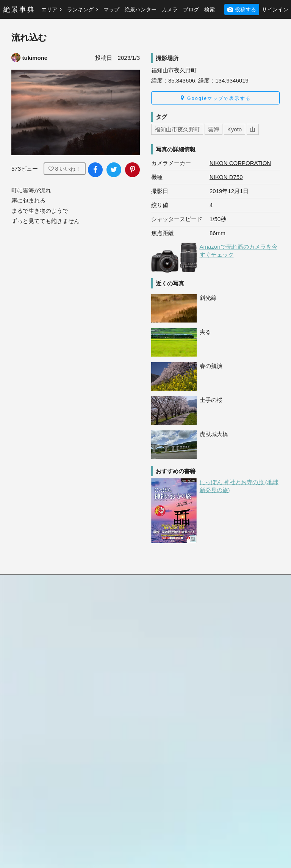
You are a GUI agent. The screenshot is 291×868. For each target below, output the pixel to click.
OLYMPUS (232, 673)
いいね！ (65, 169)
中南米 (89, 630)
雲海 (214, 129)
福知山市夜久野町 (177, 129)
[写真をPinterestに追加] (132, 170)
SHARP (228, 730)
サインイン (275, 9)
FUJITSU (230, 796)
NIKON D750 (226, 177)
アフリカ (91, 687)
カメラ (170, 9)
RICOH (228, 701)
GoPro (227, 768)
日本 (86, 611)
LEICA (227, 806)
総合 (155, 611)
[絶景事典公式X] (61, 737)
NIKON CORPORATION (240, 163)
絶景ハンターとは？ (243, 611)
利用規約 (22, 669)
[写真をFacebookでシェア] (95, 170)
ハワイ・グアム (99, 640)
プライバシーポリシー (38, 679)
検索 (210, 9)
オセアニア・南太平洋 (107, 649)
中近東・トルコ (99, 668)
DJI (223, 778)
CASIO (227, 787)
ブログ (191, 9)
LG (223, 825)
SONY (227, 692)
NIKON (227, 653)
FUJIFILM (231, 720)
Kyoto (235, 129)
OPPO (227, 759)
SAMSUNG (232, 682)
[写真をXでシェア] (114, 170)
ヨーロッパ (94, 678)
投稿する (242, 9)
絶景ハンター (141, 9)
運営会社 (22, 688)
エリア (52, 9)
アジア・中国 (97, 659)
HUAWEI (229, 749)
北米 (86, 620)
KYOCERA (232, 816)
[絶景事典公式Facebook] (19, 737)
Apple (226, 663)
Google (228, 739)
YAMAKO (193, 854)
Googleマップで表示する (216, 98)
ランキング (83, 9)
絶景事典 (19, 9)
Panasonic (231, 711)
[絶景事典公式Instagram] (40, 737)
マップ (111, 9)
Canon (227, 644)
